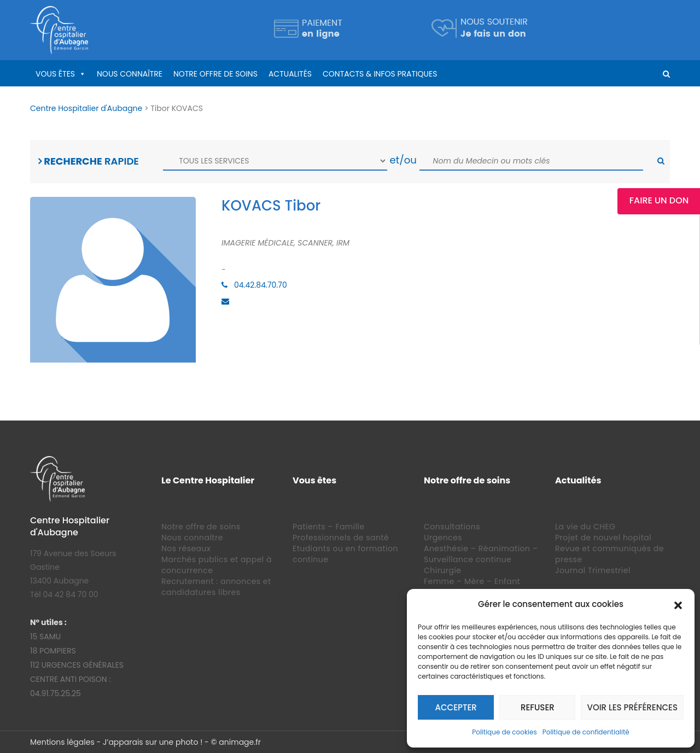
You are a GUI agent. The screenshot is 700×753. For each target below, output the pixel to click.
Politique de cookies (504, 732)
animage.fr (240, 742)
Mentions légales (62, 742)
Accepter (456, 707)
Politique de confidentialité (586, 732)
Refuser (538, 707)
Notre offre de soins (215, 74)
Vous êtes (55, 74)
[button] (678, 604)
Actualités (290, 74)
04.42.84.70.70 (261, 285)
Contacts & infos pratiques (380, 74)
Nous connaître (130, 74)
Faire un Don (659, 200)
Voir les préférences (632, 707)
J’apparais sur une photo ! (153, 742)
